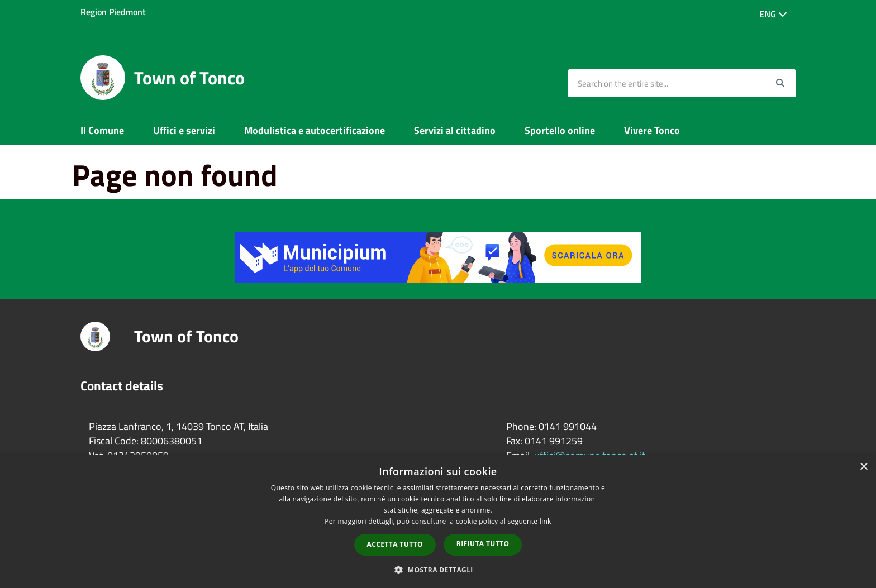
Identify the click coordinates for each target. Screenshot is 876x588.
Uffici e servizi (184, 130)
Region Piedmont (113, 12)
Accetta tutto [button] (395, 544)
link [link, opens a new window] (546, 521)
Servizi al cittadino (455, 130)
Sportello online (560, 130)
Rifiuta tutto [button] (483, 544)
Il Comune (102, 130)
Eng (773, 14)
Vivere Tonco (652, 130)
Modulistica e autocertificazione (315, 130)
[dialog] (438, 522)
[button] (438, 569)
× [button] (863, 467)
